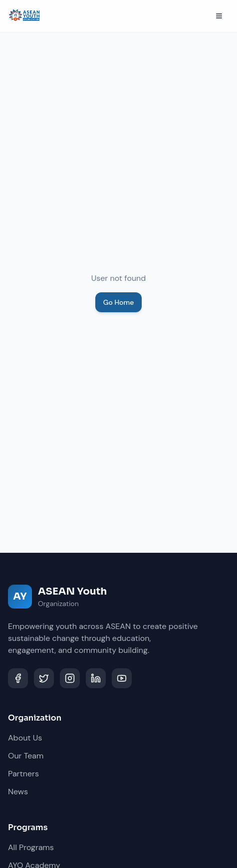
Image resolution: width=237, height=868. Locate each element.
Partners (23, 774)
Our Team (26, 756)
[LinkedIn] (96, 678)
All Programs (31, 847)
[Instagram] (70, 678)
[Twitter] (44, 678)
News (18, 792)
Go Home (119, 302)
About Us (25, 738)
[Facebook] (18, 678)
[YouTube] (122, 678)
